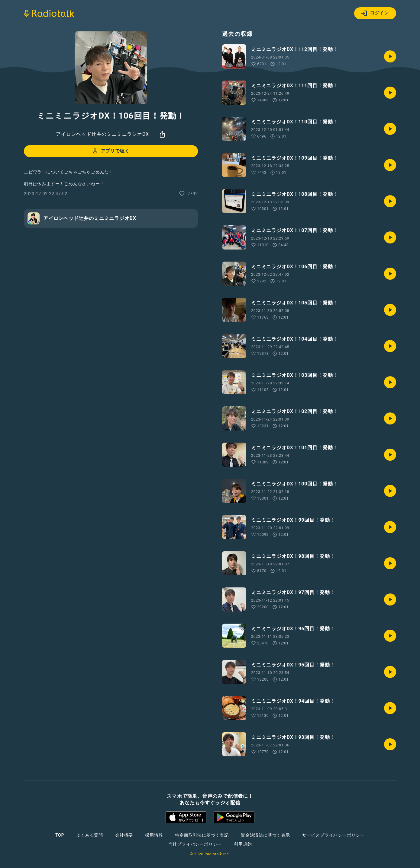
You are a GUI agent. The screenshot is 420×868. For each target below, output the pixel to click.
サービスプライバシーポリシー (333, 835)
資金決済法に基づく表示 (265, 835)
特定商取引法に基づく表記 (202, 835)
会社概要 (124, 835)
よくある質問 (90, 835)
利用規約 (243, 844)
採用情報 (154, 835)
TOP (60, 835)
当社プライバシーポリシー (195, 844)
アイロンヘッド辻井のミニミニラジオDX (102, 134)
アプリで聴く (110, 151)
